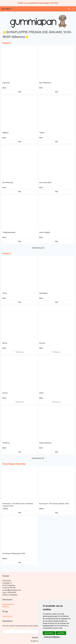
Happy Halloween (45, 443)
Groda (5, 293)
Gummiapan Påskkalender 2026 (14, 554)
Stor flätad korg (8, 183)
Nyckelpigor (43, 293)
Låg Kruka (6, 83)
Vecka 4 (7, 43)
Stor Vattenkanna (45, 83)
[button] (73, 9)
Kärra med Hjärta (45, 183)
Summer (42, 343)
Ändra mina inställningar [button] (52, 637)
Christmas (6, 443)
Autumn (5, 393)
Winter (41, 393)
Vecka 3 (7, 254)
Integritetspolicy (8, 604)
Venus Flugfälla (45, 232)
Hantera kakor (7, 616)
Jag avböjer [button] (61, 633)
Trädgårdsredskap (9, 232)
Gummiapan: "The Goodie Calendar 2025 (54, 504)
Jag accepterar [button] (49, 633)
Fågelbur (6, 133)
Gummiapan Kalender (14, 464)
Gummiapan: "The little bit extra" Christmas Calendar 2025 (18, 505)
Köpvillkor (6, 607)
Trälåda (42, 133)
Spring (5, 343)
